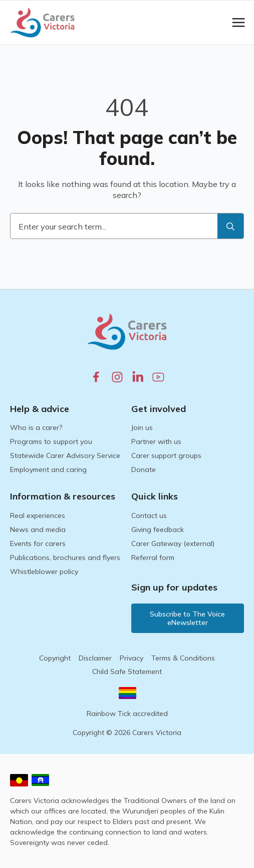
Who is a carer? (36, 427)
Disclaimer (95, 658)
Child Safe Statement (127, 671)
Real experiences (38, 515)
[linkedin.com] (138, 376)
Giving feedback (158, 529)
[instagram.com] (117, 377)
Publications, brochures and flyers (65, 557)
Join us (142, 427)
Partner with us (156, 441)
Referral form (153, 557)
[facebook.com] (96, 376)
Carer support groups (166, 455)
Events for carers (38, 543)
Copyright (55, 658)
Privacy (132, 658)
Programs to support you (51, 441)
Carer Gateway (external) (173, 543)
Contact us (149, 515)
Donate (144, 469)
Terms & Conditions (183, 658)
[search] (230, 226)
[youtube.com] (158, 377)
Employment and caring (48, 469)
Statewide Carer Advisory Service (65, 455)
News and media (38, 529)
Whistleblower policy (44, 571)
